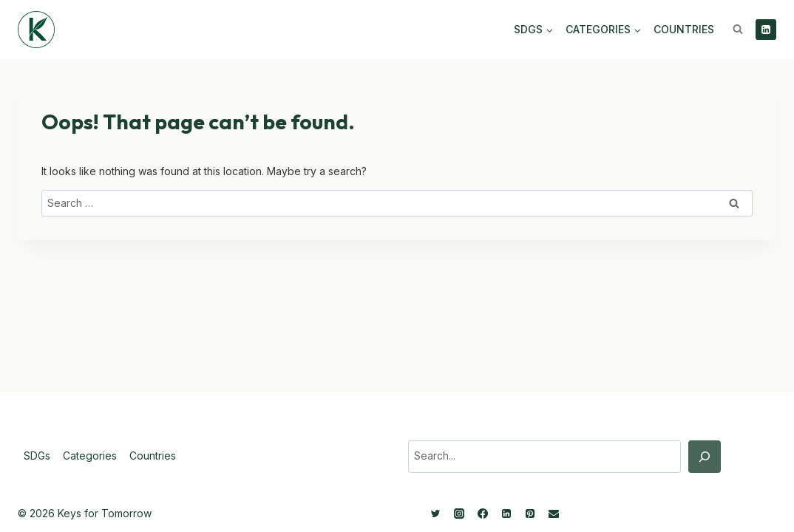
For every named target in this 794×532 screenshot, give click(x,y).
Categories (90, 456)
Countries (684, 29)
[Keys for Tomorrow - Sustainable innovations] (36, 30)
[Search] (705, 457)
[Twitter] (435, 514)
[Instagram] (459, 514)
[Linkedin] (766, 30)
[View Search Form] (738, 30)
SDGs (37, 456)
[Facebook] (483, 514)
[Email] (554, 514)
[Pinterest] (530, 514)
